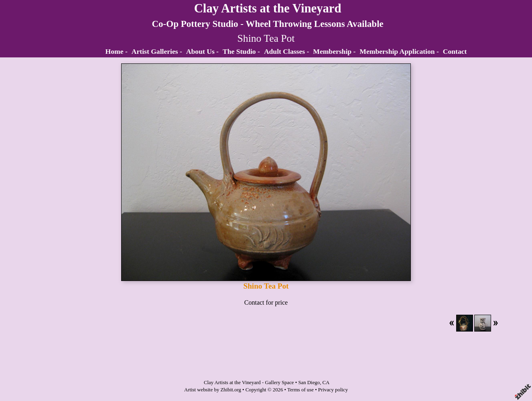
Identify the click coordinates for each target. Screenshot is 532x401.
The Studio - (241, 51)
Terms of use (301, 390)
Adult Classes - (286, 51)
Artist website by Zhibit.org (213, 390)
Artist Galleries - (157, 51)
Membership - (334, 51)
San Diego (309, 383)
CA (326, 383)
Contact (455, 51)
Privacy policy (333, 390)
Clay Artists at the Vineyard (268, 8)
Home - (117, 51)
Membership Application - (399, 51)
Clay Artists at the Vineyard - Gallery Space (249, 383)
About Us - (202, 51)
